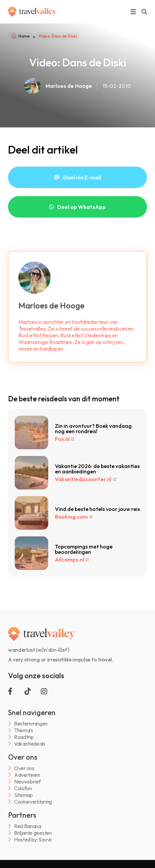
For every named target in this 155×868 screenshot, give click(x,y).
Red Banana (28, 826)
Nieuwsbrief (27, 782)
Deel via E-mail (82, 177)
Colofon (23, 788)
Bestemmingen (31, 724)
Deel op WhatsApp (82, 207)
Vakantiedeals (30, 744)
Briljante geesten (33, 833)
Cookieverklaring (33, 802)
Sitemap (23, 795)
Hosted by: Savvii (33, 840)
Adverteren (27, 775)
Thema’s (24, 730)
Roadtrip (24, 737)
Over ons (24, 768)
